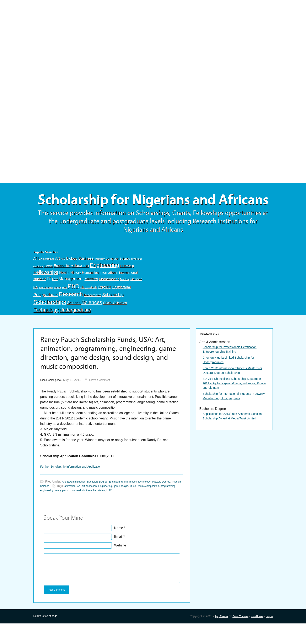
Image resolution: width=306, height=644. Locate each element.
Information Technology (148, 501)
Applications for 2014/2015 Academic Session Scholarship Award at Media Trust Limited (234, 441)
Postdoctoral (122, 306)
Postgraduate (46, 313)
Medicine (136, 298)
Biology (72, 277)
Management (71, 297)
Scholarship (113, 313)
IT (49, 297)
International (109, 291)
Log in (269, 637)
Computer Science (118, 277)
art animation (116, 505)
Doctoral (48, 285)
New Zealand (46, 306)
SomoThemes (237, 637)
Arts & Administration (75, 501)
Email (118, 556)
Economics (62, 284)
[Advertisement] (153, 31)
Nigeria (57, 306)
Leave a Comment (104, 398)
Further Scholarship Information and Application (75, 486)
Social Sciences (115, 321)
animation (95, 505)
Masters (91, 298)
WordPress (255, 637)
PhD (73, 305)
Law (55, 298)
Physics (105, 306)
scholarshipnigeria (52, 398)
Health (64, 291)
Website (120, 565)
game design (152, 505)
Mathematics (109, 298)
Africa (38, 277)
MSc (36, 306)
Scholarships (50, 321)
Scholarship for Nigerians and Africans (153, 209)
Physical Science (62, 505)
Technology (46, 328)
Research (71, 313)
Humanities (90, 291)
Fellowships (46, 291)
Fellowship (127, 285)
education (80, 284)
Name (119, 547)
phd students (89, 306)
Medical (125, 298)
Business (86, 277)
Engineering (104, 284)
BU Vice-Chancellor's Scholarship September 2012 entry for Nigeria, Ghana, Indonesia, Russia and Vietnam (234, 404)
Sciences (92, 321)
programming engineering (74, 510)
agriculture (49, 277)
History (76, 291)
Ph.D (64, 306)
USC (153, 510)
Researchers (92, 314)
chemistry (100, 277)
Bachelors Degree (102, 501)
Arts (63, 277)
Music (166, 505)
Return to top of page (47, 637)
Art (58, 277)
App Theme (215, 637)
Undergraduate (75, 329)
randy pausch (101, 510)
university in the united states (130, 510)
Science (74, 321)
